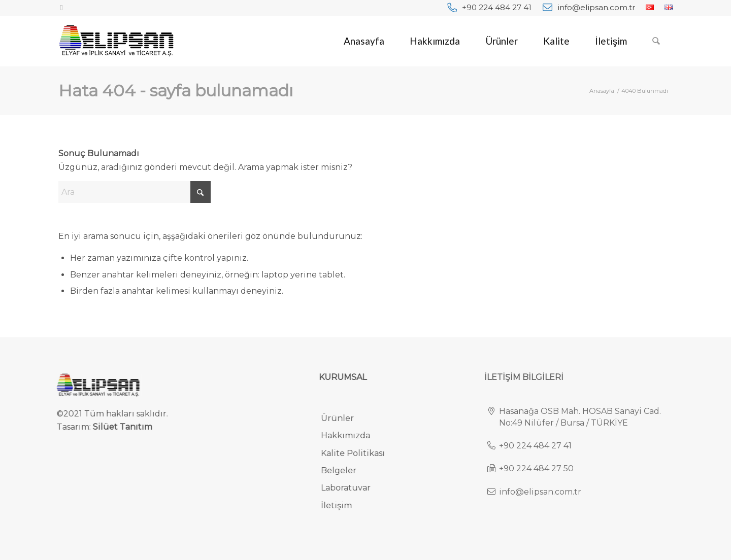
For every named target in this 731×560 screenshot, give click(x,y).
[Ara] (656, 41)
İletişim (342, 505)
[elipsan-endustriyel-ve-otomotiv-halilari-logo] (116, 41)
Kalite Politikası (359, 453)
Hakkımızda (352, 435)
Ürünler (343, 418)
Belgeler (345, 470)
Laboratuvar (352, 488)
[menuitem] (489, 7)
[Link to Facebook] (61, 8)
